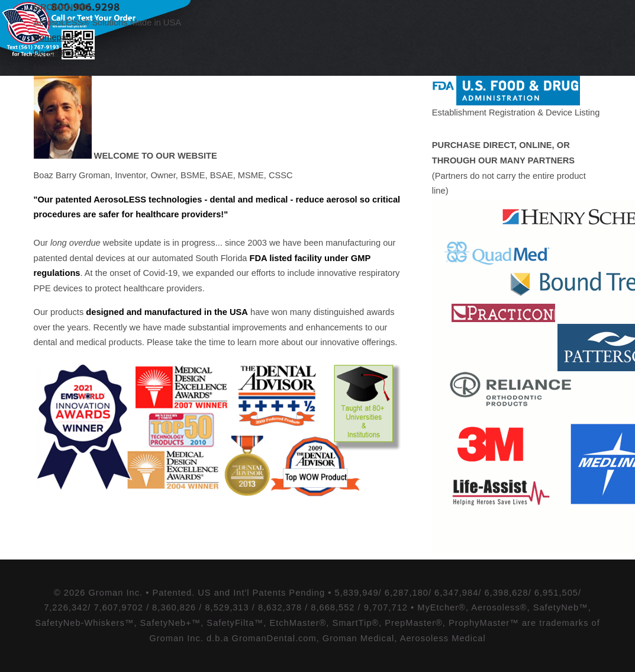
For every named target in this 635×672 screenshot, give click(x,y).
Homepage (55, 37)
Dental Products (65, 53)
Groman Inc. (63, 7)
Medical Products (67, 68)
